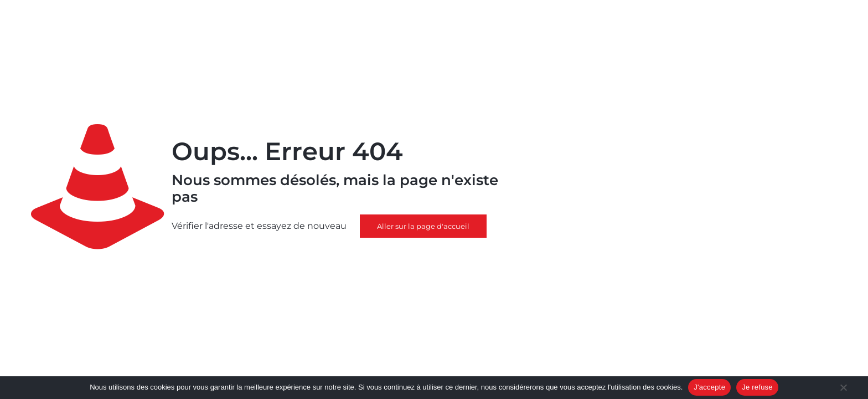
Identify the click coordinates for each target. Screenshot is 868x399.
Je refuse (757, 387)
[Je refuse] (843, 388)
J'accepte (709, 387)
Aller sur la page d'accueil (423, 226)
